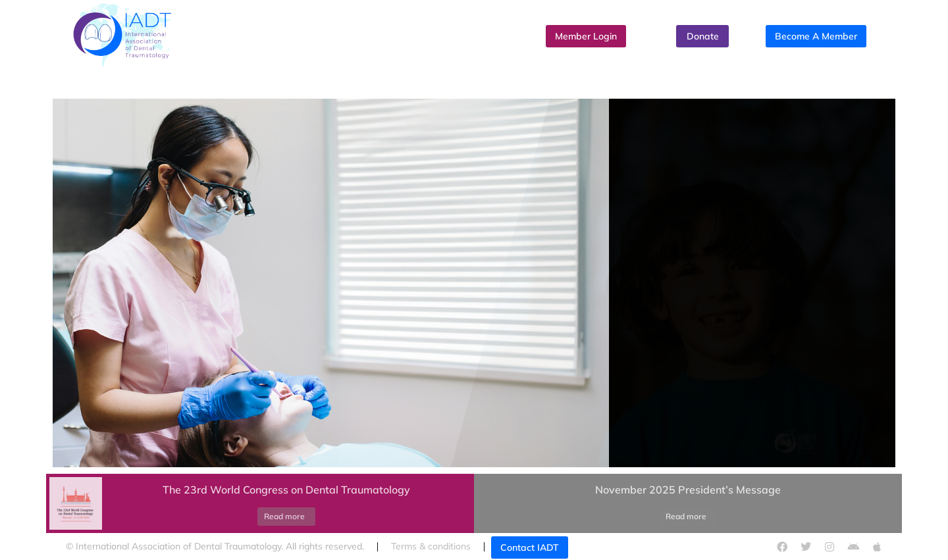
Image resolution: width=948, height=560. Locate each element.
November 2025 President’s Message (688, 490)
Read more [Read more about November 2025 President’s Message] (686, 516)
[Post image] (76, 503)
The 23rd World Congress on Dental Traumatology (286, 490)
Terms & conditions (431, 546)
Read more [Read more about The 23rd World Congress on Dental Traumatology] (284, 516)
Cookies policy (645, 546)
